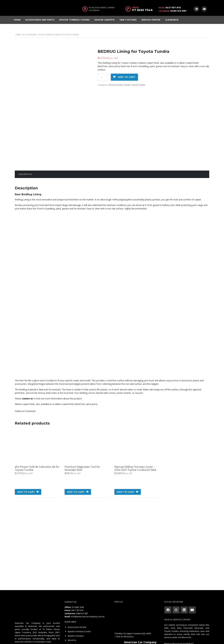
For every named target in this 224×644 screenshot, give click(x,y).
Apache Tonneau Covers (74, 20)
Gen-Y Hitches (128, 20)
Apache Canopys (105, 20)
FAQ (70, 626)
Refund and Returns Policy (80, 622)
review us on (135, 625)
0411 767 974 (173, 8)
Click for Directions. (125, 605)
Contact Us (73, 613)
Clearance (172, 20)
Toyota (42, 35)
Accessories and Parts (40, 20)
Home (17, 20)
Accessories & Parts (77, 596)
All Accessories (29, 35)
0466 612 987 (178, 11)
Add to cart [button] (26, 461)
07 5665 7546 (142, 10)
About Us (72, 609)
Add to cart (127, 77)
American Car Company (140, 611)
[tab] (25, 143)
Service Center (151, 20)
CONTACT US (71, 571)
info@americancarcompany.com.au (88, 585)
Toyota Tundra (138, 85)
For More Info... (185, 606)
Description (25, 143)
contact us (27, 367)
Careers (71, 618)
